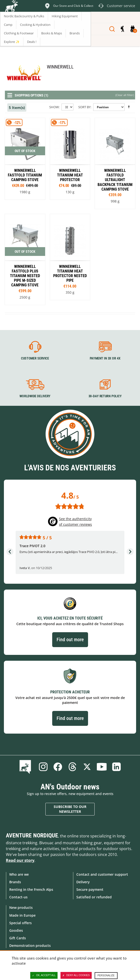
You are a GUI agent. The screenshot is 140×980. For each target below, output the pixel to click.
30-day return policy (105, 396)
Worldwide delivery (35, 396)
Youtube (102, 767)
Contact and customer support (102, 874)
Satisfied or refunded (94, 897)
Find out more (70, 640)
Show (54, 107)
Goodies (16, 930)
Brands (15, 882)
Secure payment (90, 889)
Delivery (83, 882)
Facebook (58, 767)
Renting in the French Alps (31, 889)
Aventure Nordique (32, 835)
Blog (26, 767)
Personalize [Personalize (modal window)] (106, 975)
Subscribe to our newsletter (70, 809)
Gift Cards (18, 938)
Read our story (20, 860)
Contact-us (18, 897)
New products (21, 907)
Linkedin (116, 767)
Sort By (84, 107)
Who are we (19, 874)
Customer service (35, 358)
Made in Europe (22, 915)
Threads (72, 767)
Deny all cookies (76, 975)
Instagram (43, 767)
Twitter (87, 767)
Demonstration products (30, 946)
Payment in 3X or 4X (105, 358)
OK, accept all (44, 975)
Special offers (20, 923)
